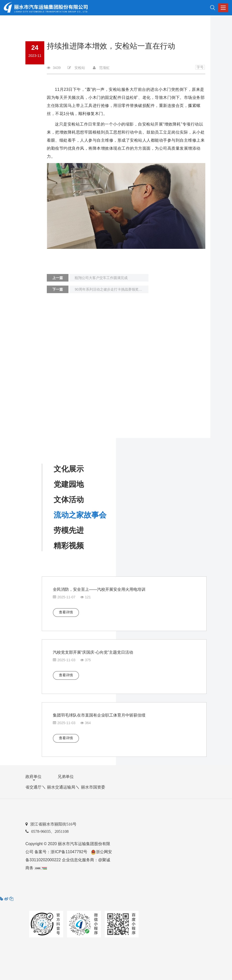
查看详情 (66, 612)
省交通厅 (33, 787)
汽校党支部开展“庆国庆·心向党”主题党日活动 (93, 652)
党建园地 (69, 484)
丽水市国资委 (93, 787)
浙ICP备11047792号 (69, 852)
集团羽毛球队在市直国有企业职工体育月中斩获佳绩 (99, 715)
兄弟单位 (66, 777)
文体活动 (69, 500)
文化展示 (69, 469)
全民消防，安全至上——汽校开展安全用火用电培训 (99, 589)
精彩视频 (69, 546)
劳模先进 (69, 530)
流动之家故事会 (80, 515)
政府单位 (33, 777)
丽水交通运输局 (61, 787)
